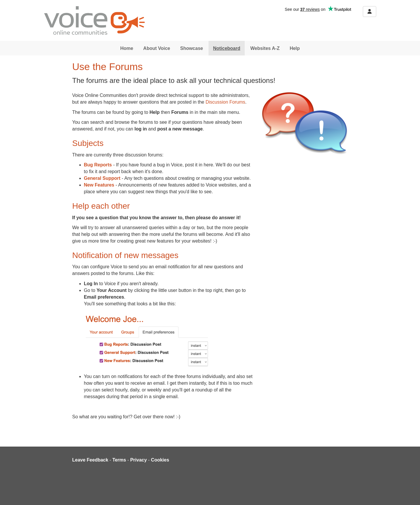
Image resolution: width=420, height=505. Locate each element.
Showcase (192, 48)
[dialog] (409, 493)
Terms (119, 460)
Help (295, 48)
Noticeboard (226, 48)
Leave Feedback (90, 460)
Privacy (138, 460)
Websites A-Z (265, 48)
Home (127, 48)
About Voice (157, 48)
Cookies (160, 460)
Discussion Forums (225, 102)
